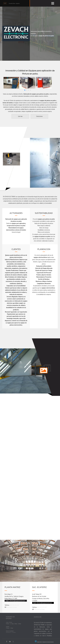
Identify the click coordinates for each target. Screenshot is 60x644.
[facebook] (7, 642)
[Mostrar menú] (53, 3)
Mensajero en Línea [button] (40, 609)
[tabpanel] (44, 33)
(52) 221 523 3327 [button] (42, 607)
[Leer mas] (20, 116)
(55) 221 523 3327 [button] (15, 605)
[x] (13, 642)
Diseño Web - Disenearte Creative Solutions (45, 642)
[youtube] (10, 642)
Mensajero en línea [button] (12, 607)
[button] (25, 90)
